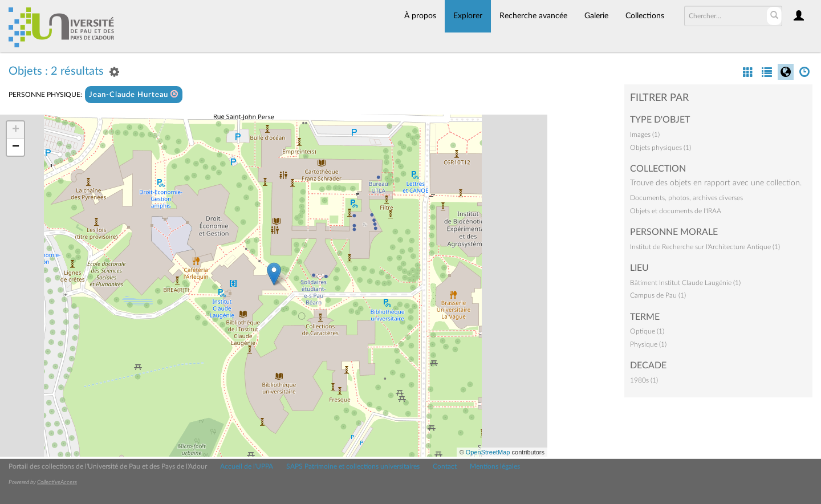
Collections (645, 16)
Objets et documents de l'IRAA (676, 211)
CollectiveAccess (57, 482)
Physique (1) (648, 344)
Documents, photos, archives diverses (686, 198)
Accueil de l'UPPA (247, 466)
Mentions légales (495, 466)
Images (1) (645, 135)
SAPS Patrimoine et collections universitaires (353, 466)
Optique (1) (647, 331)
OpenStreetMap (488, 452)
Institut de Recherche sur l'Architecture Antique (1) (705, 247)
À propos (420, 16)
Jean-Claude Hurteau (134, 94)
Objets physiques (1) (661, 148)
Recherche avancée (533, 16)
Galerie (596, 16)
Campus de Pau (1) (658, 295)
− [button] (16, 147)
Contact (445, 466)
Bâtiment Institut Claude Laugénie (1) (685, 283)
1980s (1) (644, 380)
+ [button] (16, 130)
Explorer (468, 16)
